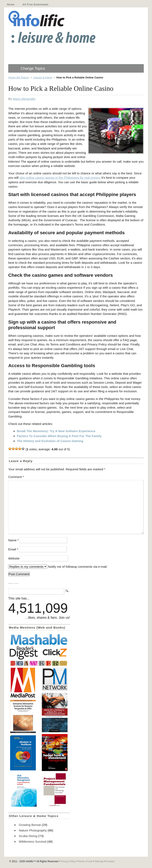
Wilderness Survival (32, 841)
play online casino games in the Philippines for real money (60, 178)
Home (11, 5)
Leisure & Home (43, 77)
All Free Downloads (35, 5)
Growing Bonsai (30, 825)
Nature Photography (33, 830)
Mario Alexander (24, 99)
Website (14, 558)
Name (13, 540)
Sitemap (99, 861)
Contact (110, 861)
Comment (16, 477)
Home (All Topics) (19, 77)
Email (13, 549)
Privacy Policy (68, 861)
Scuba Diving (28, 836)
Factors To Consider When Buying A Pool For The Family (59, 436)
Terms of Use (85, 861)
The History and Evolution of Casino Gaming (50, 441)
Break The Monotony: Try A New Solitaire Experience (56, 431)
